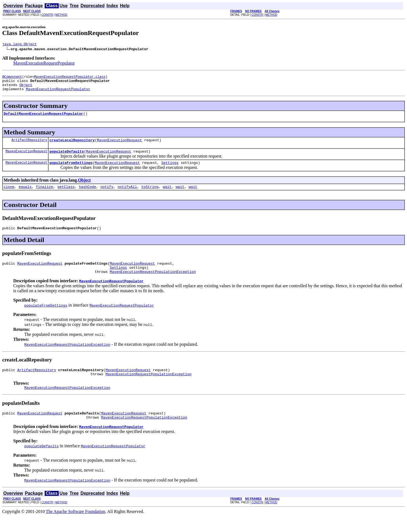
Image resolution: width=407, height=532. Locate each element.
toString (150, 195)
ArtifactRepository (30, 146)
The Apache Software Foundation (76, 527)
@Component (12, 78)
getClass (66, 195)
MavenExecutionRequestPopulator (44, 64)
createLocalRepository (72, 146)
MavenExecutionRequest (119, 146)
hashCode (87, 195)
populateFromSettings (71, 170)
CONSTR (47, 15)
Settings (170, 170)
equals (25, 195)
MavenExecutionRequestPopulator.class (70, 78)
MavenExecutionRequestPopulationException (153, 283)
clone (9, 195)
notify (107, 195)
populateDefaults (67, 158)
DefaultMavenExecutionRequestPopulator (43, 118)
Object (26, 88)
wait (167, 195)
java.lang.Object (19, 45)
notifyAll (127, 195)
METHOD (61, 15)
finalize (44, 195)
